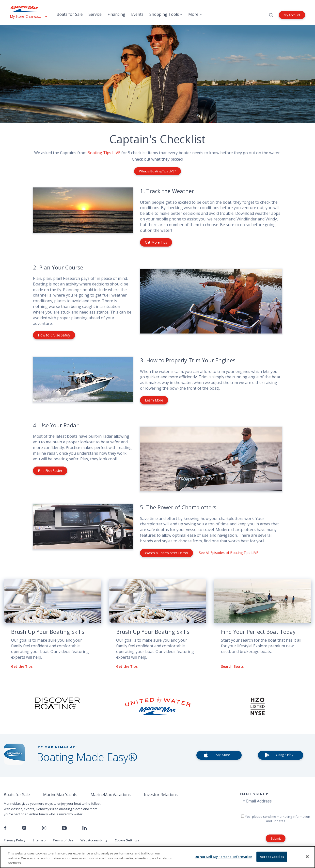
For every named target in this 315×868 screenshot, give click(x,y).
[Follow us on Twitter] (24, 828)
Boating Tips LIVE (104, 153)
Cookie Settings (127, 840)
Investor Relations (161, 795)
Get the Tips (22, 666)
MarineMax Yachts (60, 795)
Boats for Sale (70, 14)
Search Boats (232, 666)
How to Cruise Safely (54, 335)
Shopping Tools (166, 14)
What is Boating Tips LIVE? (157, 171)
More (195, 14)
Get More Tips (156, 242)
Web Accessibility (94, 840)
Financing (116, 14)
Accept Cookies (272, 856)
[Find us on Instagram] (44, 828)
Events (137, 14)
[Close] (307, 856)
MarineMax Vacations (111, 795)
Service (95, 14)
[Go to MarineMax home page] (28, 9)
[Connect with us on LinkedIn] (85, 828)
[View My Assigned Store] (28, 16)
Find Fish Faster (50, 471)
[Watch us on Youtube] (64, 828)
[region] (157, 857)
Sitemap (39, 840)
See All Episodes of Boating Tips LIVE (228, 553)
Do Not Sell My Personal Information (224, 856)
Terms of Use (63, 840)
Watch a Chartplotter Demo (166, 553)
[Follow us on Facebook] (5, 828)
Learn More (154, 400)
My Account (292, 15)
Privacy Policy (15, 840)
